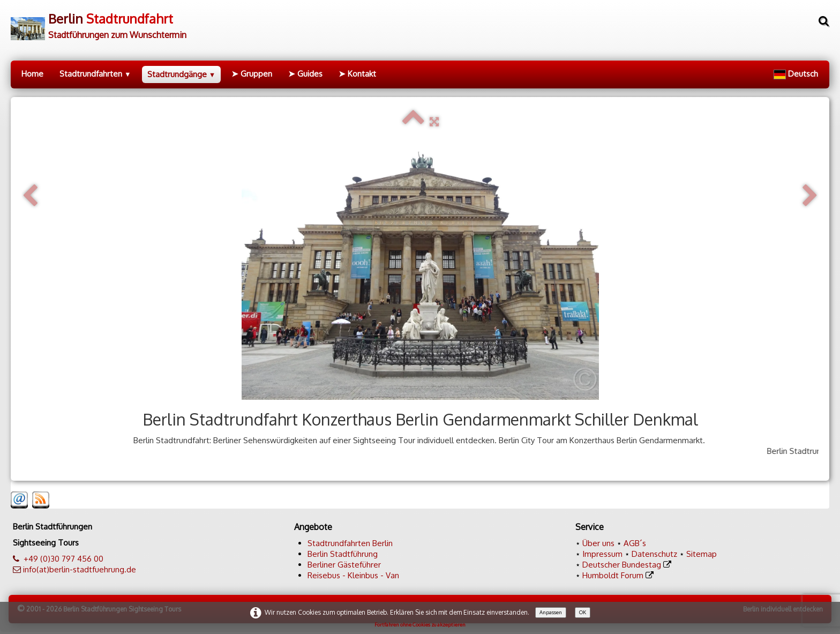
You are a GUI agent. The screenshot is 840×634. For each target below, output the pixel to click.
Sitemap (702, 554)
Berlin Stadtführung (343, 554)
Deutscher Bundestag (622, 565)
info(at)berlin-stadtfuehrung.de (80, 569)
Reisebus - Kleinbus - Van (353, 575)
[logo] (99, 22)
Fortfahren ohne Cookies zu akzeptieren (420, 624)
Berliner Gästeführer (344, 565)
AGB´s (635, 543)
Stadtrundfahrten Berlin (350, 543)
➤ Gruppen (252, 74)
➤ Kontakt (357, 74)
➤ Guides (305, 74)
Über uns (598, 543)
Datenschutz (654, 554)
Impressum (602, 554)
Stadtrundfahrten (95, 74)
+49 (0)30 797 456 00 (63, 559)
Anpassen (551, 612)
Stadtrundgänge (182, 74)
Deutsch (797, 74)
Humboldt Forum (613, 575)
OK (583, 612)
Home (32, 74)
